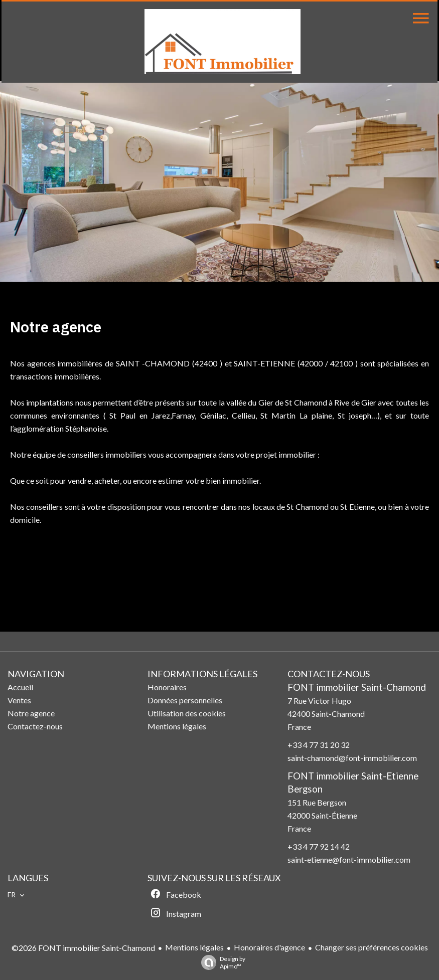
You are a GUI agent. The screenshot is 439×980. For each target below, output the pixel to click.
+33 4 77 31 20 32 (319, 745)
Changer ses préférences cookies (372, 947)
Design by (221, 962)
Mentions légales (194, 947)
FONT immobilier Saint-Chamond (357, 687)
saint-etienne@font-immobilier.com (349, 859)
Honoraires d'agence (269, 947)
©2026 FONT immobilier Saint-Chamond (83, 948)
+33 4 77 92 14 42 (319, 846)
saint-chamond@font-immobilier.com (352, 758)
